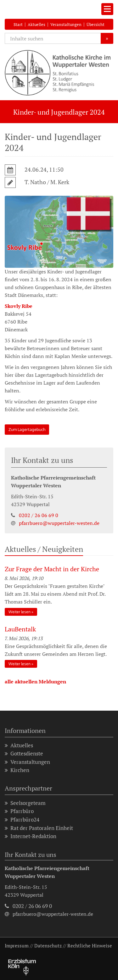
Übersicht (96, 24)
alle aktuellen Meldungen (35, 682)
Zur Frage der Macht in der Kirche (52, 569)
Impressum (17, 946)
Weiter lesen (20, 612)
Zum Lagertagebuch (27, 429)
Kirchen (17, 770)
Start (18, 24)
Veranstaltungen (66, 24)
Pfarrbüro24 (22, 820)
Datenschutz (48, 946)
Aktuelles (37, 24)
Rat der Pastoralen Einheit (39, 828)
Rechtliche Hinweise (90, 946)
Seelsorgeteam (25, 803)
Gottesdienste (24, 754)
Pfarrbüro (19, 811)
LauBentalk (20, 629)
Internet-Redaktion (31, 836)
